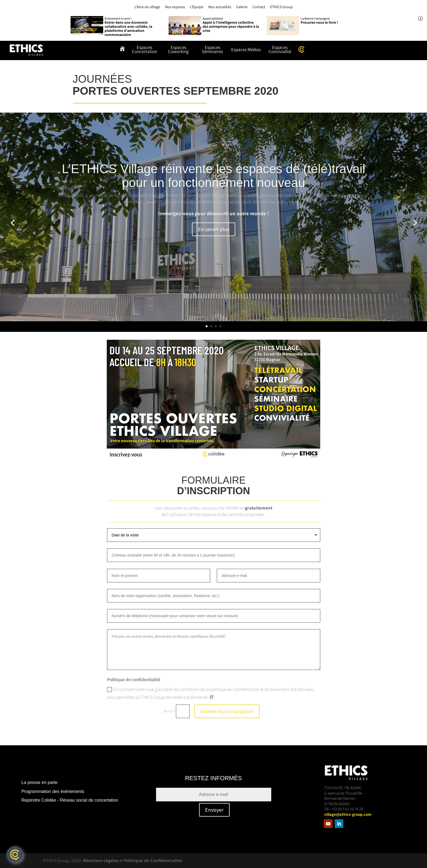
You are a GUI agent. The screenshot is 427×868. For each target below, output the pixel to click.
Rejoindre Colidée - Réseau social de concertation (70, 800)
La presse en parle (39, 782)
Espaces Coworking (178, 50)
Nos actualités (220, 7)
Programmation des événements (53, 791)
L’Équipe (197, 7)
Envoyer (214, 810)
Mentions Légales (101, 860)
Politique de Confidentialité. (153, 860)
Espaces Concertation (144, 50)
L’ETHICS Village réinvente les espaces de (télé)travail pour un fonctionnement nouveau (213, 188)
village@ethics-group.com (348, 814)
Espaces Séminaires (212, 50)
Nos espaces (175, 7)
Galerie (242, 7)
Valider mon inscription (227, 711)
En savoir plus (214, 242)
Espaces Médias (246, 50)
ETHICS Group (281, 7)
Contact (259, 7)
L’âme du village (147, 7)
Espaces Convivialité (280, 50)
